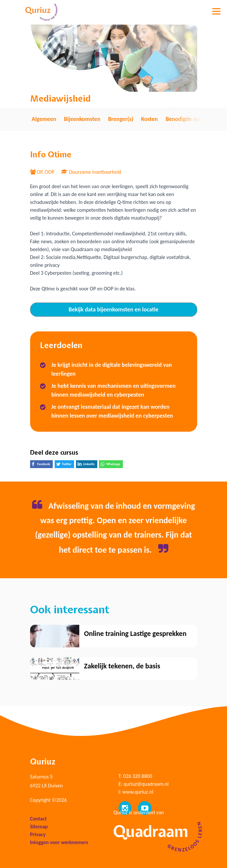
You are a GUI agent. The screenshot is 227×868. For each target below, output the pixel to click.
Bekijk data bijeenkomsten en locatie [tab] (113, 309)
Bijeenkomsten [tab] (82, 119)
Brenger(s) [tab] (121, 119)
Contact (38, 819)
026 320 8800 (138, 776)
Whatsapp (112, 465)
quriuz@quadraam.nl (146, 784)
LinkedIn (87, 465)
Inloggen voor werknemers (59, 842)
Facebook (42, 465)
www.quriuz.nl (138, 792)
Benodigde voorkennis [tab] (193, 119)
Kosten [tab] (150, 119)
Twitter (65, 465)
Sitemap (39, 827)
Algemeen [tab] (44, 119)
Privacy (38, 834)
